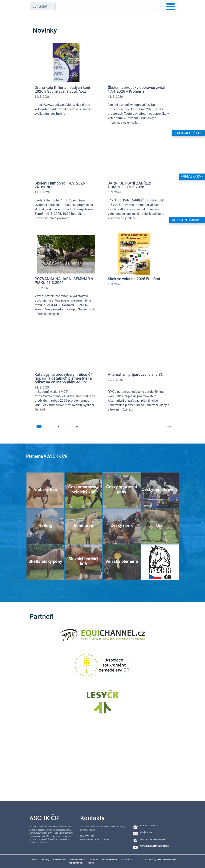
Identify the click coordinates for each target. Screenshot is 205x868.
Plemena (94, 860)
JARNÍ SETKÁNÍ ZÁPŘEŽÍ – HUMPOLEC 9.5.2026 (131, 185)
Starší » (169, 427)
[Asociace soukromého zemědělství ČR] (102, 668)
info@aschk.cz (147, 832)
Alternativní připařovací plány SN (136, 375)
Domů (34, 860)
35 (77, 427)
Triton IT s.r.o (169, 860)
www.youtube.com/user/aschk (154, 846)
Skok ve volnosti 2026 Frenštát (134, 279)
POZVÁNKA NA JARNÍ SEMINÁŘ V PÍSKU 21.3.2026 (64, 281)
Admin (91, 863)
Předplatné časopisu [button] (187, 220)
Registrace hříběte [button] (188, 133)
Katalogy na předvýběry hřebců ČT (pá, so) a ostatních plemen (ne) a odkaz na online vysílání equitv (64, 378)
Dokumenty (126, 860)
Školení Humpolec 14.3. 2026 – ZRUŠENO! (62, 185)
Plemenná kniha (78, 860)
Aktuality (45, 860)
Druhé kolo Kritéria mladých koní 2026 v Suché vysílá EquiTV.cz (62, 90)
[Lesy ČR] (103, 704)
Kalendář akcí (60, 860)
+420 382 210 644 (148, 826)
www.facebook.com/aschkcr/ (154, 839)
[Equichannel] (103, 638)
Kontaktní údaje (76, 863)
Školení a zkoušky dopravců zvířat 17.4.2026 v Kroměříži (137, 90)
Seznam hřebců (109, 860)
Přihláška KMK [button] (192, 176)
